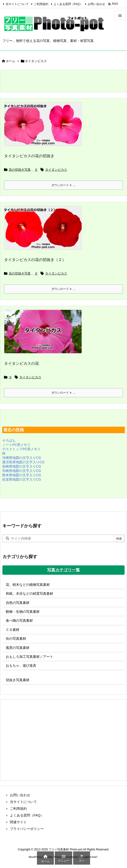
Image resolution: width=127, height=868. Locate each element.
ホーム (11, 61)
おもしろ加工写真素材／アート (29, 657)
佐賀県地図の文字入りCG (22, 479)
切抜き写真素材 (18, 680)
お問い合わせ (96, 4)
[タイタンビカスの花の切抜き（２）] (45, 231)
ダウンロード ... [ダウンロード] (63, 185)
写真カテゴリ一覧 (63, 570)
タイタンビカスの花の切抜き (29, 156)
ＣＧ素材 (13, 630)
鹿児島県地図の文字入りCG (23, 462)
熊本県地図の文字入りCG (22, 475)
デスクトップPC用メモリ (21, 449)
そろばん (9, 440)
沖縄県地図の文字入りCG (22, 458)
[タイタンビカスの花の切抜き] (45, 127)
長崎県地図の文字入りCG (22, 466)
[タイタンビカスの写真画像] (45, 335)
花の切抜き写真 (20, 170)
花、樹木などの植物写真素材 (28, 585)
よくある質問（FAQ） (68, 4)
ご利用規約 (41, 4)
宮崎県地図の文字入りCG (22, 471)
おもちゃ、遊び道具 (21, 666)
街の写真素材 (16, 639)
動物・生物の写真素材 (23, 612)
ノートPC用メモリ (16, 445)
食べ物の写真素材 (19, 620)
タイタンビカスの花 (21, 363)
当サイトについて (17, 4)
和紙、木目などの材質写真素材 (29, 594)
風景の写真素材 (18, 648)
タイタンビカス (56, 170)
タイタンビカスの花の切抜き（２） (35, 260)
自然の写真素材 (18, 603)
